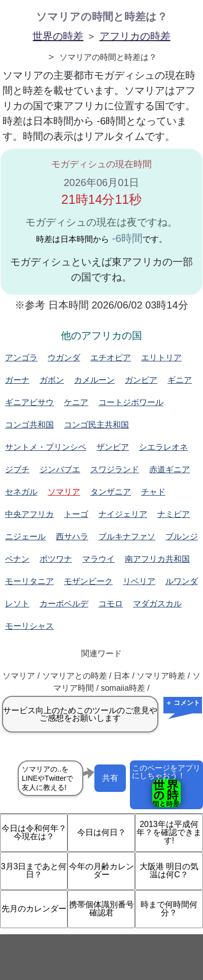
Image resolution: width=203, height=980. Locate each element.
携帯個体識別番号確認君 (101, 909)
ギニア (180, 380)
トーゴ (76, 514)
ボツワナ (56, 559)
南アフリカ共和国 (157, 559)
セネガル (21, 492)
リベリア (139, 581)
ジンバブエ (60, 469)
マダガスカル (157, 604)
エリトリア (161, 358)
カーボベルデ (64, 604)
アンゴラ (21, 358)
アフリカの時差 (135, 36)
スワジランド (115, 469)
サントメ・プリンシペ (46, 447)
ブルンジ (182, 537)
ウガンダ (64, 358)
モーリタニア (29, 581)
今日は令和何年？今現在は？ (34, 832)
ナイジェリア (123, 514)
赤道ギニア (170, 469)
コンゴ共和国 (29, 425)
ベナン (17, 559)
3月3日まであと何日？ (34, 870)
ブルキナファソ (127, 537)
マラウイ (98, 559)
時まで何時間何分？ (169, 909)
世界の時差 (58, 36)
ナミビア (174, 514)
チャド (153, 492)
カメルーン (94, 380)
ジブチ (17, 469)
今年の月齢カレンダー (101, 870)
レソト (17, 604)
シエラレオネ (163, 447)
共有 (110, 778)
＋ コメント (183, 703)
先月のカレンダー (34, 909)
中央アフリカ (29, 514)
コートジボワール (131, 402)
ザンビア (113, 447)
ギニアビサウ (29, 402)
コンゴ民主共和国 (96, 425)
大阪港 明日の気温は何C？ (169, 870)
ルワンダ (182, 581)
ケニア (76, 402)
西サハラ (72, 537)
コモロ (111, 604)
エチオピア (111, 358)
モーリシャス (29, 626)
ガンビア (141, 380)
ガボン (52, 380)
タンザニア (111, 492)
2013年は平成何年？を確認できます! (169, 832)
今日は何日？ (101, 832)
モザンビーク (88, 581)
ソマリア (64, 492)
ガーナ (17, 380)
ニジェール (25, 537)
